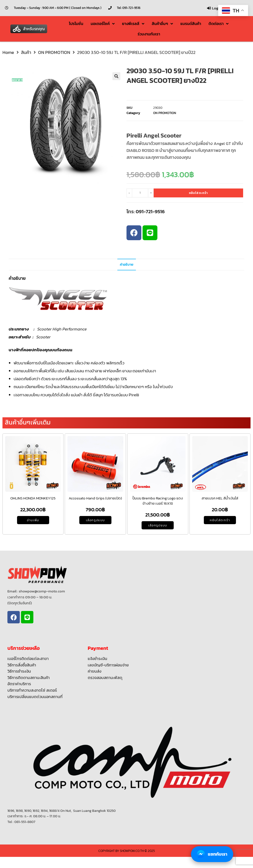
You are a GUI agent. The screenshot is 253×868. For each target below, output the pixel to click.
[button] (29, 29)
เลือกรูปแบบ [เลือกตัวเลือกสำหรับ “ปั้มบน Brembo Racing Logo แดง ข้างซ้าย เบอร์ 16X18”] (158, 525)
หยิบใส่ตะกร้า (199, 193)
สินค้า (26, 52)
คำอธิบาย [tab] (127, 264)
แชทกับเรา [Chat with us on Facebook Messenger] (212, 854)
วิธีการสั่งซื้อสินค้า (22, 665)
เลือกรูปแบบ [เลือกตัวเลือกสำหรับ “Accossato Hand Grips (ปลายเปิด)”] (95, 520)
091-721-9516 (150, 211)
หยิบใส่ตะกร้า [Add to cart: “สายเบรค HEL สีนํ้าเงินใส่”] (220, 520)
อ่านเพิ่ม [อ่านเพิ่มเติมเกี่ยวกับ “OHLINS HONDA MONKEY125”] (33, 520)
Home (8, 52)
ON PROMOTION (54, 52)
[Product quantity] (140, 193)
